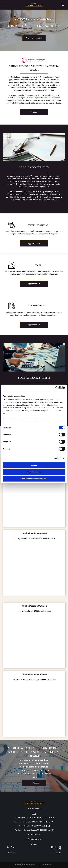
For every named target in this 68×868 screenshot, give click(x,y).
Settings (58, 458)
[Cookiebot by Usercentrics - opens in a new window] (55, 388)
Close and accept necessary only (34, 479)
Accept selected (34, 472)
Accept (34, 465)
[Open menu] (5, 5)
